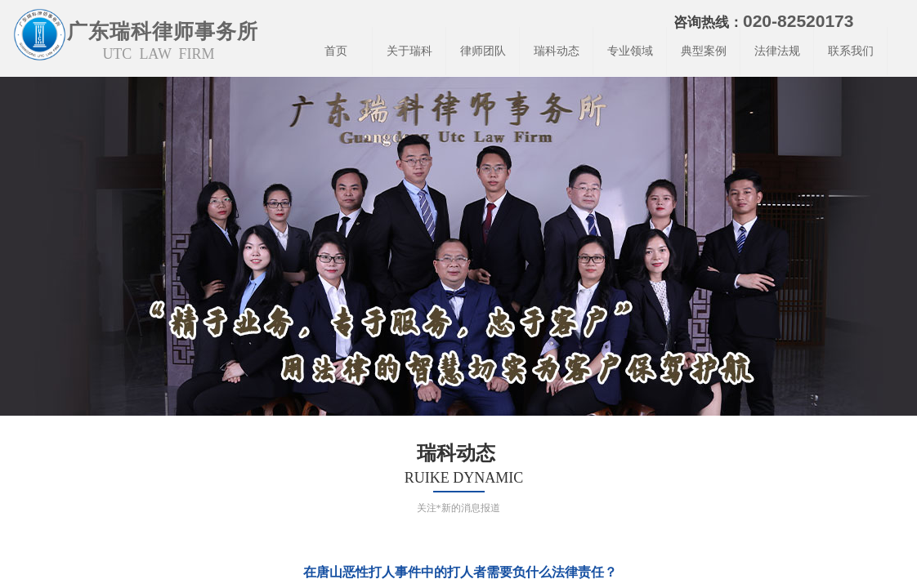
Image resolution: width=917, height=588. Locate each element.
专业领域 (630, 51)
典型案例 (704, 51)
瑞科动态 (557, 51)
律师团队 (483, 51)
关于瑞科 (409, 51)
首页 (336, 51)
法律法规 (777, 51)
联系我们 (851, 51)
